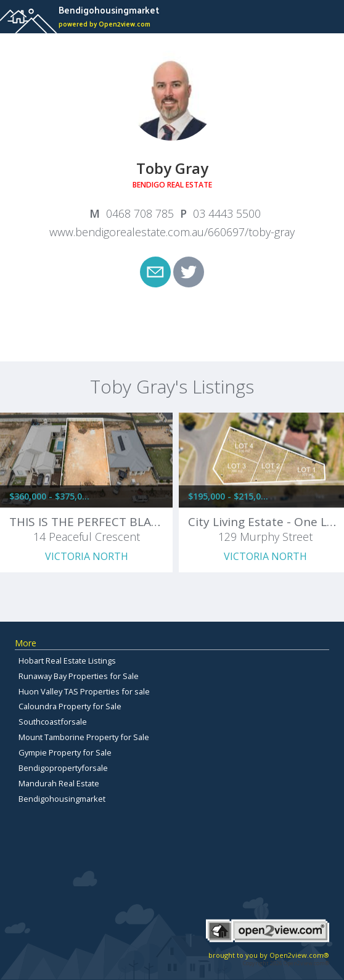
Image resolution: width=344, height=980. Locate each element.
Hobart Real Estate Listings (67, 661)
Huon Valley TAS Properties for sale (84, 691)
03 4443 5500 (227, 213)
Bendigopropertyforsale (63, 768)
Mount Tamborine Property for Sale (84, 737)
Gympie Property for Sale (65, 752)
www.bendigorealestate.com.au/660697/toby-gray (172, 232)
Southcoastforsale (53, 722)
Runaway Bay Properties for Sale (79, 676)
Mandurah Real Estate (59, 783)
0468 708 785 (140, 213)
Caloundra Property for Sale (70, 706)
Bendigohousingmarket (62, 799)
